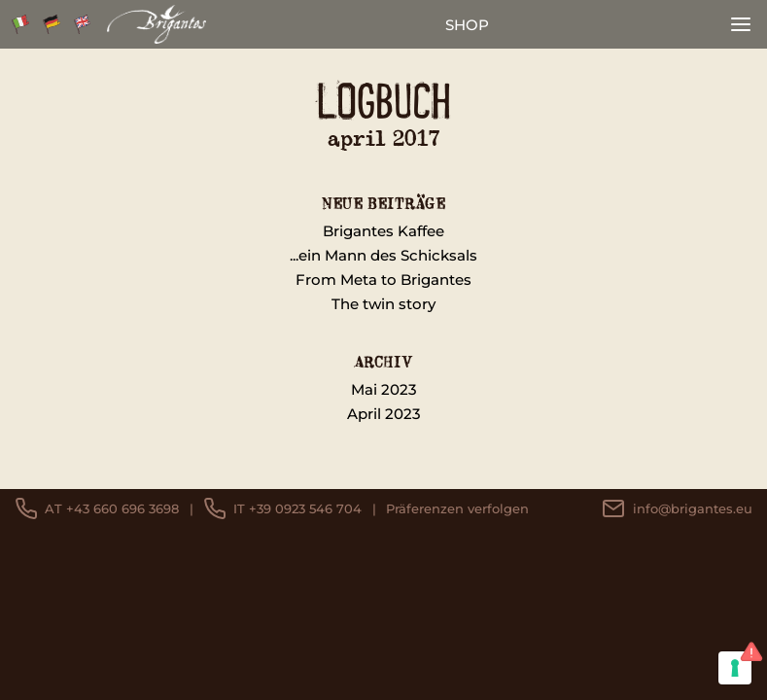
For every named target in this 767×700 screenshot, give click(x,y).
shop (467, 25)
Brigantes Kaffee (383, 231)
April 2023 (384, 414)
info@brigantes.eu (677, 508)
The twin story (383, 304)
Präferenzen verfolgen (457, 508)
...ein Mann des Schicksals (383, 255)
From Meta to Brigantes (383, 280)
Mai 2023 (384, 389)
